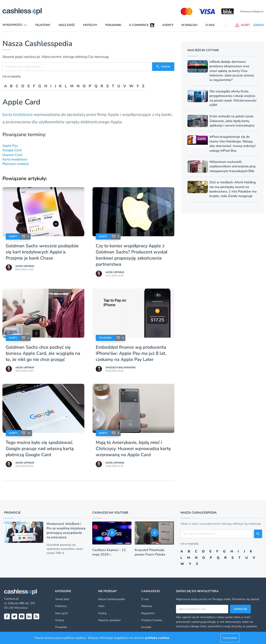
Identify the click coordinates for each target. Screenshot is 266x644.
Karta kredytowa (15, 159)
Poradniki (113, 25)
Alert (101, 606)
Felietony (43, 25)
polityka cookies (157, 638)
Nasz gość (67, 25)
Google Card (12, 150)
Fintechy (90, 25)
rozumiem (230, 638)
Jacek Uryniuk (25, 266)
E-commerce (139, 25)
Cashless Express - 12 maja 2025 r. (109, 552)
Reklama (147, 606)
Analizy (60, 620)
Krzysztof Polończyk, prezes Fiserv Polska (150, 552)
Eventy (168, 25)
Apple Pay (10, 146)
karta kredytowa (18, 115)
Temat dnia (62, 599)
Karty (13, 236)
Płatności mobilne (16, 164)
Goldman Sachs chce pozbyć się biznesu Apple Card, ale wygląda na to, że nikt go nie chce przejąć (43, 353)
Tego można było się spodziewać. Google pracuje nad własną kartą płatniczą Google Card (40, 449)
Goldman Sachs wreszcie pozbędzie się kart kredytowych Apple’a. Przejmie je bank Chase (42, 252)
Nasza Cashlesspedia (111, 599)
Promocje (12, 513)
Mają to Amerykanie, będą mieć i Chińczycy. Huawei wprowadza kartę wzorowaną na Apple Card (133, 449)
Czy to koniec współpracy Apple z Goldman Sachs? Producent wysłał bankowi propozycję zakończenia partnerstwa (132, 255)
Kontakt (146, 627)
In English (189, 25)
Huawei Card (12, 155)
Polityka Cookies (152, 620)
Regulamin (148, 613)
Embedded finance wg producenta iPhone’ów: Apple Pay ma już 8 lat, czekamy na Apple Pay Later (131, 353)
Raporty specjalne (109, 620)
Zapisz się (240, 609)
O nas (210, 25)
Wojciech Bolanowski (121, 367)
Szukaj (102, 613)
